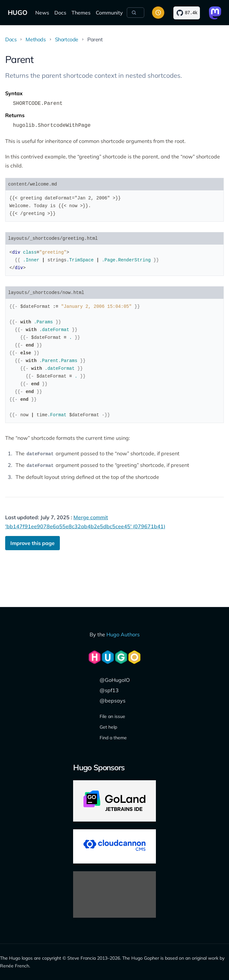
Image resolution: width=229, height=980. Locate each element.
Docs (60, 13)
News (42, 13)
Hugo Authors (123, 634)
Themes (81, 13)
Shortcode (67, 39)
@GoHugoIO (115, 680)
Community (109, 13)
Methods (36, 39)
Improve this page (33, 543)
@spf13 (109, 690)
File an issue (112, 716)
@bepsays (113, 701)
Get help (108, 727)
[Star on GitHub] (187, 13)
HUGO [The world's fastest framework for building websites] (18, 12)
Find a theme (113, 738)
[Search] (136, 13)
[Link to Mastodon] (215, 13)
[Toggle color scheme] (158, 13)
